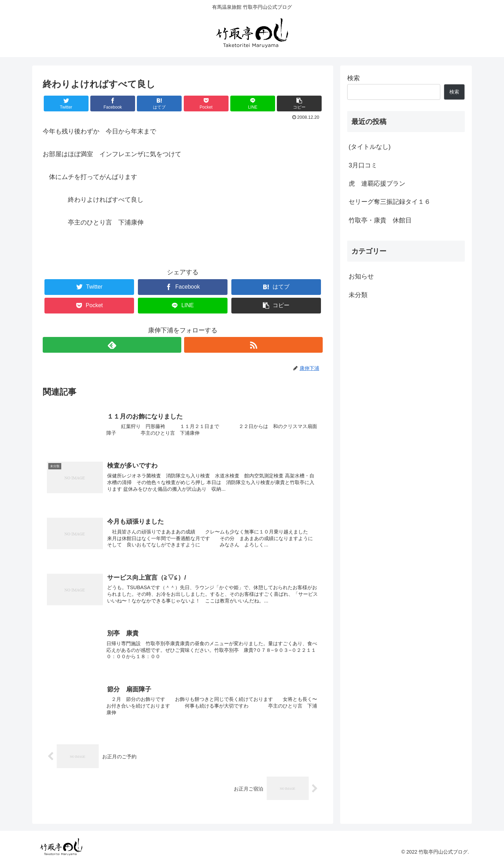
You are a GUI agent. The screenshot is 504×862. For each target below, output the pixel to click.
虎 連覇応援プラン (377, 184)
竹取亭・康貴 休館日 (380, 220)
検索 (353, 78)
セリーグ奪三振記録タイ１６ (390, 202)
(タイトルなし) (370, 147)
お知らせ (361, 276)
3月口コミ (363, 165)
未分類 (358, 295)
